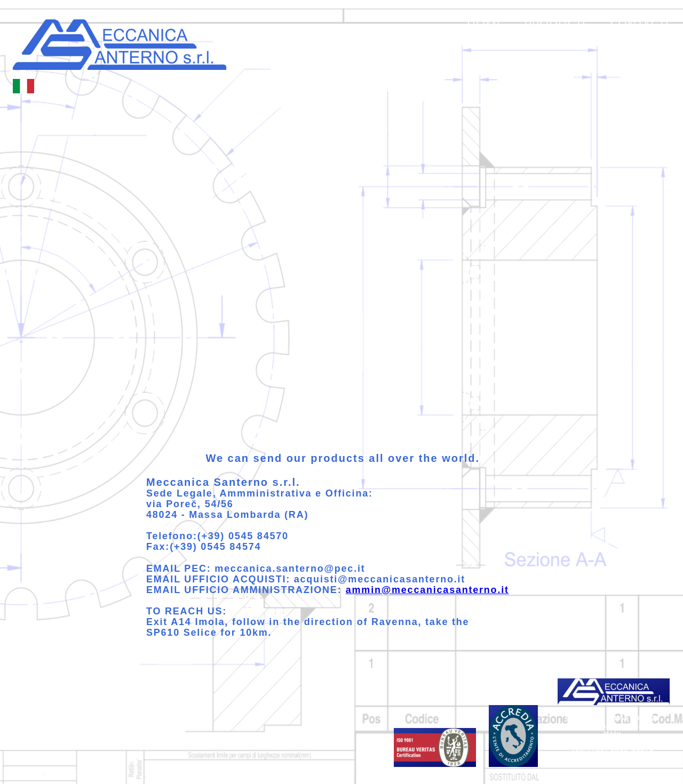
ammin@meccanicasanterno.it (427, 590)
